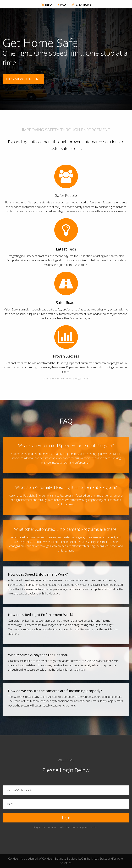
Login (66, 818)
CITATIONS (81, 5)
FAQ (62, 5)
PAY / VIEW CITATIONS (23, 79)
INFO (46, 5)
